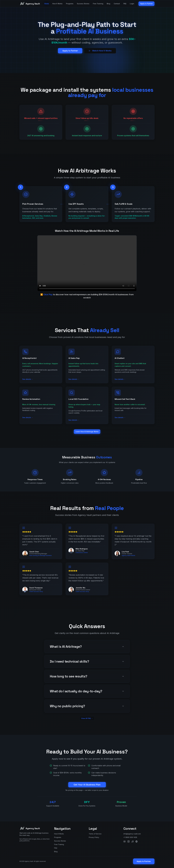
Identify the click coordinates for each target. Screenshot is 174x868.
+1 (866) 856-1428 (130, 837)
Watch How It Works (100, 51)
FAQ (125, 4)
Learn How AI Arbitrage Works (87, 432)
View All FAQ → (87, 718)
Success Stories (83, 4)
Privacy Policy (94, 837)
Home (47, 4)
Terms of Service (95, 834)
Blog (108, 4)
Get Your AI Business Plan (87, 785)
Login (132, 4)
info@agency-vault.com (132, 834)
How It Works (57, 4)
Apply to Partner (146, 4)
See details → (28, 379)
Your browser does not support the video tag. (87, 263)
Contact (117, 4)
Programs (70, 4)
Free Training (98, 4)
